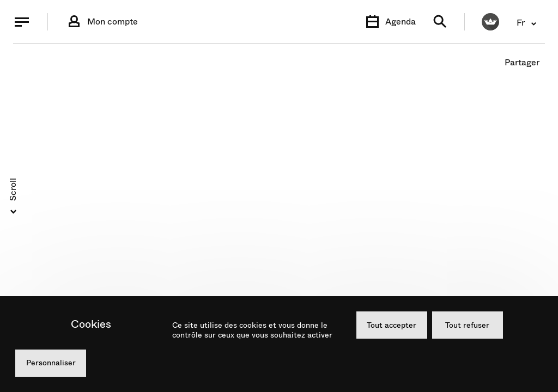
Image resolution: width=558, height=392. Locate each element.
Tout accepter (392, 325)
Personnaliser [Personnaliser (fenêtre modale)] (51, 363)
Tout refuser (467, 325)
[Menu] (22, 22)
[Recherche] (440, 22)
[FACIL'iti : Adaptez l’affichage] (490, 22)
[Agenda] (390, 22)
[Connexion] (102, 22)
